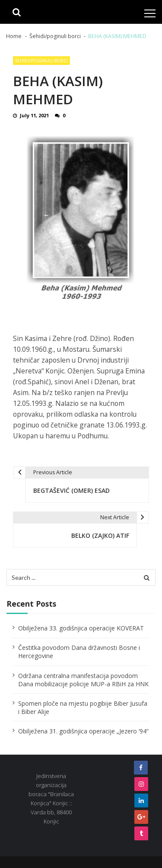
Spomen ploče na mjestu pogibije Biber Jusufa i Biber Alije (83, 707)
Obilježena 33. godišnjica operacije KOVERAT (81, 628)
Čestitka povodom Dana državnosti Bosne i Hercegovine (79, 652)
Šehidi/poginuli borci (41, 61)
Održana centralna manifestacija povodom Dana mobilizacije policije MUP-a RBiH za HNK (83, 680)
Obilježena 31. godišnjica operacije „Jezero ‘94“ (83, 731)
